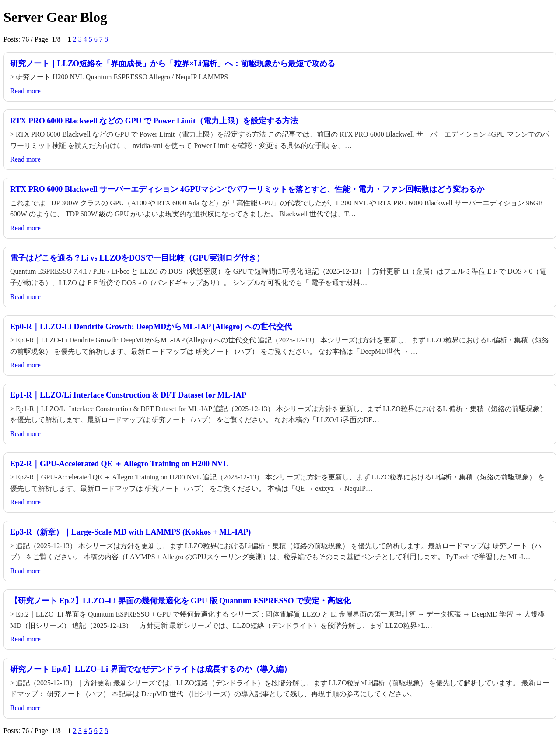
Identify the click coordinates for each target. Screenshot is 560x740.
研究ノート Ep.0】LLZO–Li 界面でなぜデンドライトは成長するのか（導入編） (151, 669)
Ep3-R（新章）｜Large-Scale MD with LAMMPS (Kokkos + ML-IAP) (130, 532)
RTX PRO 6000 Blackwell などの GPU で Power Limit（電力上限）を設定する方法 (154, 121)
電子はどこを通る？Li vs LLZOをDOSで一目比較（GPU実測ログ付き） (137, 258)
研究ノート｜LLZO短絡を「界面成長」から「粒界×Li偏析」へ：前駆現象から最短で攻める (173, 63)
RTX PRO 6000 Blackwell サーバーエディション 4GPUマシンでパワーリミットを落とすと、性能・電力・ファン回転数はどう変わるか (247, 189)
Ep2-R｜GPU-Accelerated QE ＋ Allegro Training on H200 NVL (119, 464)
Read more (25, 91)
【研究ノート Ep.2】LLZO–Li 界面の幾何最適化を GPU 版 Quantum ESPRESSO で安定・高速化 (180, 601)
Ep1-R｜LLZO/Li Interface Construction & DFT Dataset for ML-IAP (128, 395)
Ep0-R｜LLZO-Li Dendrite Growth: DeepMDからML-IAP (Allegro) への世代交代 (151, 327)
